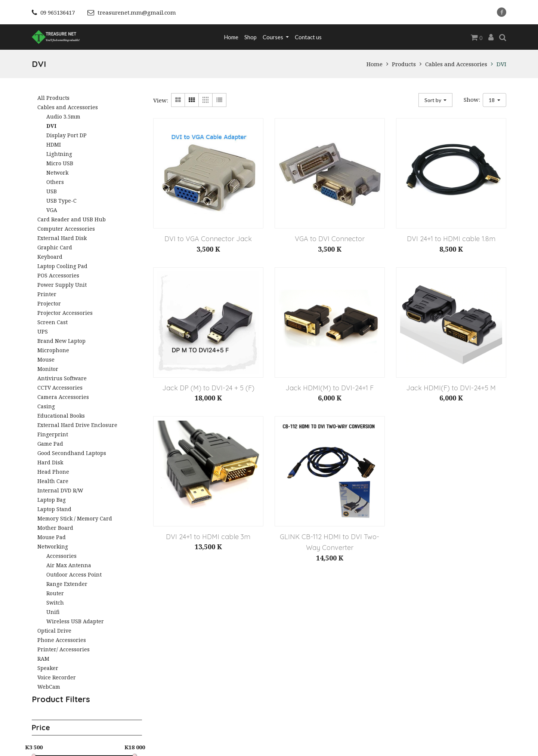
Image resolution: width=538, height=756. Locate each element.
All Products (53, 98)
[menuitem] (231, 37)
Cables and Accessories (456, 64)
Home (375, 64)
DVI (501, 64)
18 (492, 100)
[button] (436, 100)
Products (404, 64)
